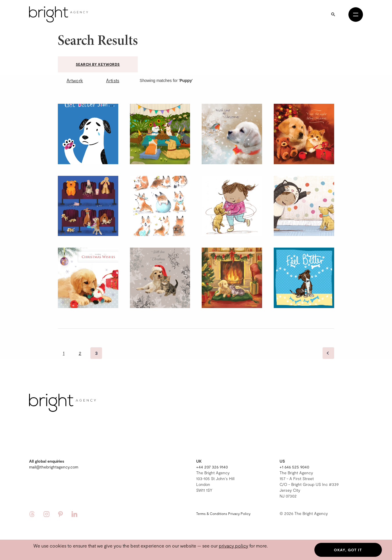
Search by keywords (98, 64)
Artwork (75, 80)
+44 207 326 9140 (212, 467)
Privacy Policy (239, 514)
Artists (113, 80)
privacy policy (233, 546)
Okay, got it (348, 550)
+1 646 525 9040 (294, 467)
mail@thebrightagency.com (54, 467)
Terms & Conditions (212, 514)
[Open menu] (356, 15)
